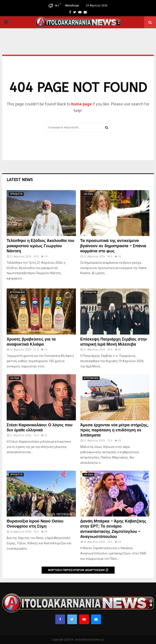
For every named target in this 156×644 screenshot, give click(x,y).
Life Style (88, 194)
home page (81, 104)
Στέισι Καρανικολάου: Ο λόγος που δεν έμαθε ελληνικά (40, 428)
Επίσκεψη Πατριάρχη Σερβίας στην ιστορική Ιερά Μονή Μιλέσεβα (114, 342)
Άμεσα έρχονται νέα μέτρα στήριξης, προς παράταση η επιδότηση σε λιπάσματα (115, 430)
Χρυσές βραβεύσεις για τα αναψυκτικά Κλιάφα (31, 342)
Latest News (20, 180)
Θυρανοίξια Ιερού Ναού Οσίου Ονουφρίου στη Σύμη (35, 524)
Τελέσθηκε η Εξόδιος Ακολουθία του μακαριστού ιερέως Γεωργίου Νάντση (40, 246)
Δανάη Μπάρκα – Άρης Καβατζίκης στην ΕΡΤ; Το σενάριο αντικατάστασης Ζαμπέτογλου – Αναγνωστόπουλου (113, 529)
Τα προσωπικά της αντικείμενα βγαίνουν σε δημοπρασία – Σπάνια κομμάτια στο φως (113, 246)
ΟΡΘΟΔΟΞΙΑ (16, 194)
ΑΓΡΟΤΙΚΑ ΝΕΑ (17, 292)
